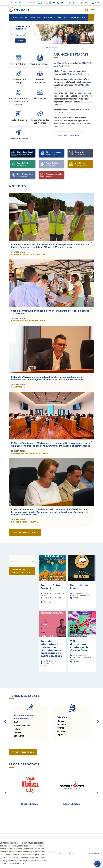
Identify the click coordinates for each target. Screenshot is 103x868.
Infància (60, 721)
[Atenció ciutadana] (51, 153)
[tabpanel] (52, 34)
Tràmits (18, 732)
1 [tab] (47, 47)
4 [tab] (56, 47)
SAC (16, 722)
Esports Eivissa (72, 804)
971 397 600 (17, 3)
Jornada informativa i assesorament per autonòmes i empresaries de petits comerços (51, 648)
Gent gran (61, 731)
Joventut (60, 728)
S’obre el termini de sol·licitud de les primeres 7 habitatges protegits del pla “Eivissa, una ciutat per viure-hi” (71, 121)
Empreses (61, 735)
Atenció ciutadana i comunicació (25, 717)
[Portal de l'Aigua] (51, 164)
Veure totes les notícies (24, 532)
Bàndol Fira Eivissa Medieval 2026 (69, 110)
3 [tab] (53, 47)
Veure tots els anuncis (68, 135)
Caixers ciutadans (22, 726)
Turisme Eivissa (29, 804)
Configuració (56, 853)
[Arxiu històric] (80, 153)
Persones (62, 717)
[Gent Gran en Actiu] (23, 175)
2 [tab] (50, 47)
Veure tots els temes (22, 752)
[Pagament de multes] (51, 175)
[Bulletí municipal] (23, 153)
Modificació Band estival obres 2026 (70, 63)
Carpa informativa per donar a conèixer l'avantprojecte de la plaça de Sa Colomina (50, 312)
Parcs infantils (63, 724)
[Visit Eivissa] (80, 164)
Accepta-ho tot (75, 853)
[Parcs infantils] (23, 164)
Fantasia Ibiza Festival (50, 587)
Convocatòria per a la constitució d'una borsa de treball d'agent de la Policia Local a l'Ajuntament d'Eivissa (74, 82)
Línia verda (19, 736)
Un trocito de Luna (79, 587)
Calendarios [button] (22, 562)
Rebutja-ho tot (94, 853)
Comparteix (91, 243)
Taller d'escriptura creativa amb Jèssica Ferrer (79, 646)
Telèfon (18, 729)
